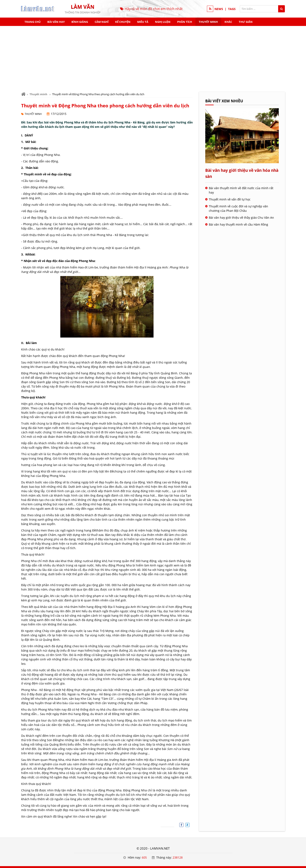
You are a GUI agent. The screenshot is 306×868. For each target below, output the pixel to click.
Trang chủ (33, 22)
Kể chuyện (123, 22)
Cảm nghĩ (102, 22)
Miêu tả (143, 22)
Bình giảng (80, 22)
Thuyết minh (208, 22)
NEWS (219, 9)
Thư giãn (246, 22)
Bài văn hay (56, 22)
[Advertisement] (153, 57)
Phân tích (185, 22)
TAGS (232, 9)
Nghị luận (163, 22)
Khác (228, 22)
